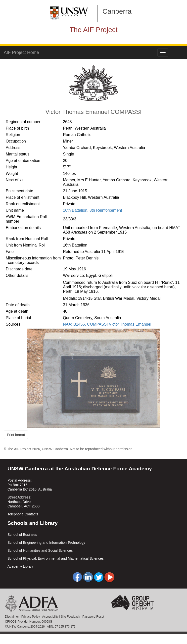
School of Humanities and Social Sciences (40, 550)
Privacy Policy (31, 617)
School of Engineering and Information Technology (46, 543)
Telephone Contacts (23, 514)
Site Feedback (70, 617)
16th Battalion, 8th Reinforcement (92, 210)
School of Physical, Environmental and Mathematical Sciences (56, 558)
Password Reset (93, 617)
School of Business (22, 535)
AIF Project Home (21, 52)
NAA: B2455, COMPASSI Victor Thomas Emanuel (107, 324)
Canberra (117, 11)
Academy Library (21, 566)
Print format (16, 435)
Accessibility (50, 617)
